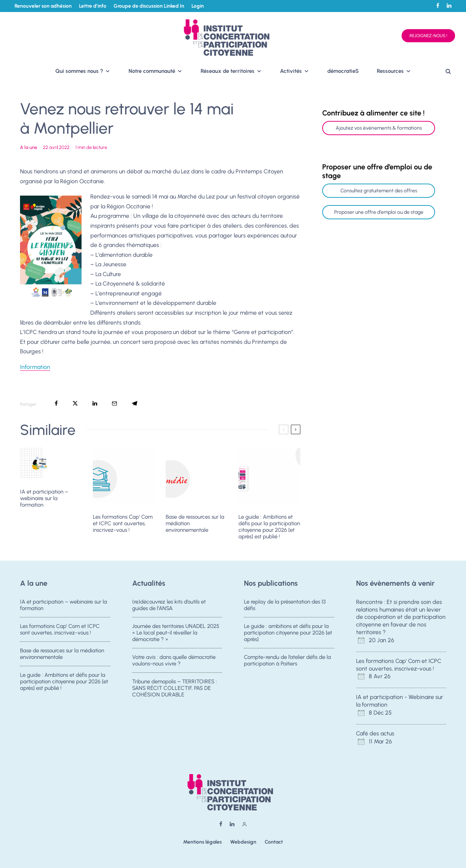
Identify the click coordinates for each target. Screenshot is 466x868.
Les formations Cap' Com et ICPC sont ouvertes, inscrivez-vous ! (399, 665)
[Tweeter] (75, 403)
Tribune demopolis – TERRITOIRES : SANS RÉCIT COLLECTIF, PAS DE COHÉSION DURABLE (175, 691)
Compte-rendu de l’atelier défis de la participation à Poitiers (287, 661)
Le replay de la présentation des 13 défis (285, 605)
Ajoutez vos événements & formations (379, 128)
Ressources (390, 71)
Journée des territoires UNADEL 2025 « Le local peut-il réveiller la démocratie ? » (176, 633)
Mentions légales (202, 842)
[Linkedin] (449, 6)
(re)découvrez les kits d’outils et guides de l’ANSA (169, 605)
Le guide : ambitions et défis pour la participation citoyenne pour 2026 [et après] (288, 633)
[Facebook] (438, 6)
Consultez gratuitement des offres (379, 191)
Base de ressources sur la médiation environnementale (195, 523)
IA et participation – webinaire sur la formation (44, 498)
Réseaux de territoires (228, 71)
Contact (274, 842)
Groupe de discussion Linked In (149, 6)
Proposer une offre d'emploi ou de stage (379, 212)
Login (198, 6)
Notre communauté (152, 71)
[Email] (114, 403)
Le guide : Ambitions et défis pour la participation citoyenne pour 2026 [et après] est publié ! (269, 527)
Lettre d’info (93, 6)
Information (35, 367)
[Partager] (56, 403)
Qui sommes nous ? (79, 71)
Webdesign (243, 842)
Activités (291, 71)
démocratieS (343, 71)
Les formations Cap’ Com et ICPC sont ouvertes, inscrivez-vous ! (123, 523)
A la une (29, 147)
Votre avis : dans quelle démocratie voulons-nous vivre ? (174, 661)
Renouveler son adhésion (43, 6)
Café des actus (375, 733)
